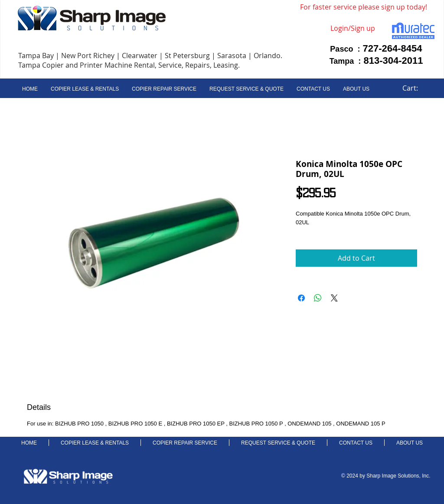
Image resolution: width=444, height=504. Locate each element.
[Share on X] (334, 298)
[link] (415, 88)
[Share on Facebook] (301, 298)
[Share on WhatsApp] (318, 298)
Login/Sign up (353, 28)
